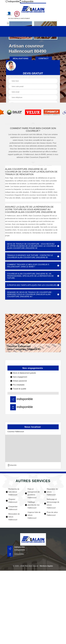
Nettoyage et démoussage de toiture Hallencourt (53, 504)
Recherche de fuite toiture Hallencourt (14, 492)
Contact (44, 59)
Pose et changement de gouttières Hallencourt (34, 493)
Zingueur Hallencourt (13, 501)
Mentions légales (46, 566)
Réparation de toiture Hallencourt (52, 492)
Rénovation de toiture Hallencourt (14, 517)
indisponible (11, 1)
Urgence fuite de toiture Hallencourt (34, 515)
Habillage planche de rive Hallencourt (34, 505)
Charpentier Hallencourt (13, 508)
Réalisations (21, 59)
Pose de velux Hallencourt (52, 514)
